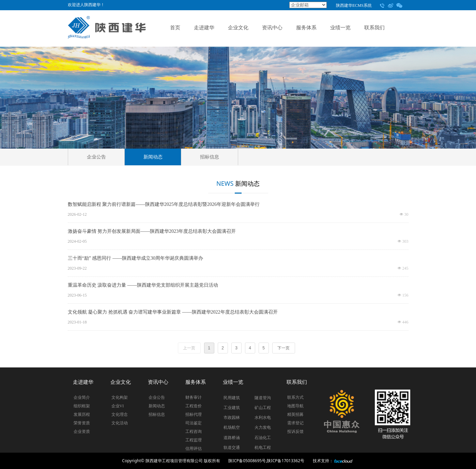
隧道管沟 (263, 398)
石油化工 (263, 438)
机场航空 (232, 427)
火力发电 (263, 427)
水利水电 (263, 418)
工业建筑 (232, 408)
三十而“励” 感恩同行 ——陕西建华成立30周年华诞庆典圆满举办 (135, 258)
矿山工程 (263, 408)
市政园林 (232, 418)
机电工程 (263, 448)
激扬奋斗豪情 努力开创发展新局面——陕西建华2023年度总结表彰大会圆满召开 (152, 231)
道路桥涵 (232, 438)
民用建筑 (232, 398)
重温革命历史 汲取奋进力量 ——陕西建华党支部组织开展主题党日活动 (143, 285)
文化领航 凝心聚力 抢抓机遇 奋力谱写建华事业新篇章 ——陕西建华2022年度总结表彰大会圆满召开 (173, 312)
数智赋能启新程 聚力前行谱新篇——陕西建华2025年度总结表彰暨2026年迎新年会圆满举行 (164, 204)
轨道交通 (232, 448)
